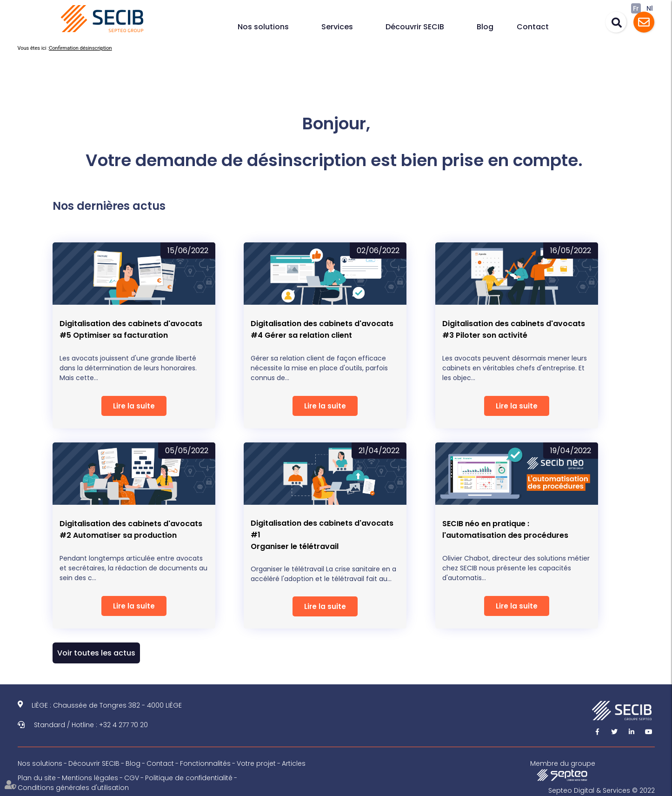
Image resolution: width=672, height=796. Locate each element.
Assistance (644, 22)
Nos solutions (263, 27)
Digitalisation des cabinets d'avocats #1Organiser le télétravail (322, 535)
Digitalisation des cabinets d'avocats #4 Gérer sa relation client (322, 329)
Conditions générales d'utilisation (73, 788)
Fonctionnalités (205, 763)
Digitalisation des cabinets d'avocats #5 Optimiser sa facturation (131, 329)
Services (337, 27)
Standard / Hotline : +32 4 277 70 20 (91, 725)
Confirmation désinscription (80, 48)
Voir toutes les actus (96, 653)
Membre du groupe (563, 770)
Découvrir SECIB (415, 27)
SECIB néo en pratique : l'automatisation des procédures (505, 529)
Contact (533, 27)
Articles (294, 763)
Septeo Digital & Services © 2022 (602, 790)
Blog (485, 27)
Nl (650, 8)
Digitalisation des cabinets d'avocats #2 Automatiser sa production (131, 529)
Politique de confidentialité (189, 778)
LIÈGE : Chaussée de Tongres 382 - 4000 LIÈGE (107, 705)
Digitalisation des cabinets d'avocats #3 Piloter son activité (514, 329)
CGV (132, 778)
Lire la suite (134, 406)
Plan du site (37, 778)
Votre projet (256, 763)
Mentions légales (90, 778)
